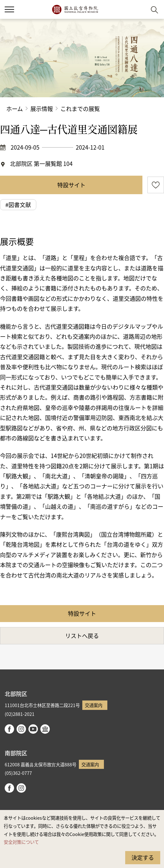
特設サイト (71, 185)
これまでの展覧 (80, 109)
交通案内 (94, 705)
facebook (9, 729)
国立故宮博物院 (75, 9)
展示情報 (42, 109)
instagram (21, 729)
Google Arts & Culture (45, 729)
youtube (33, 729)
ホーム (15, 109)
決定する (143, 857)
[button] (9, 9)
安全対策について (21, 842)
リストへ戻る (82, 636)
